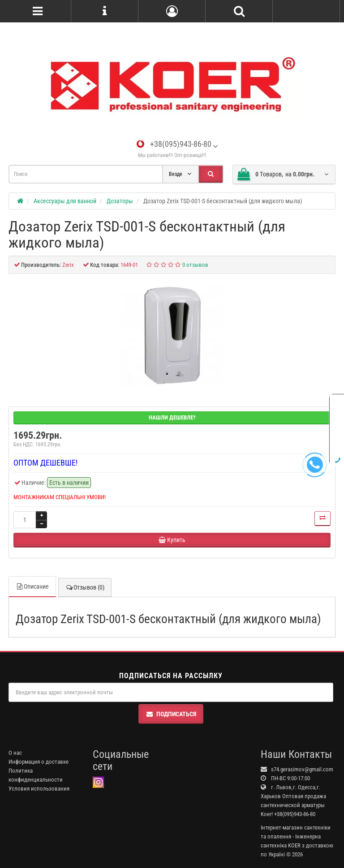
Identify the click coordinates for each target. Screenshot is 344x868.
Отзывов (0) (85, 587)
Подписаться (171, 714)
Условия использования (39, 789)
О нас (15, 753)
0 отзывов (195, 265)
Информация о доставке (39, 762)
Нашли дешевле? (172, 417)
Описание (32, 586)
